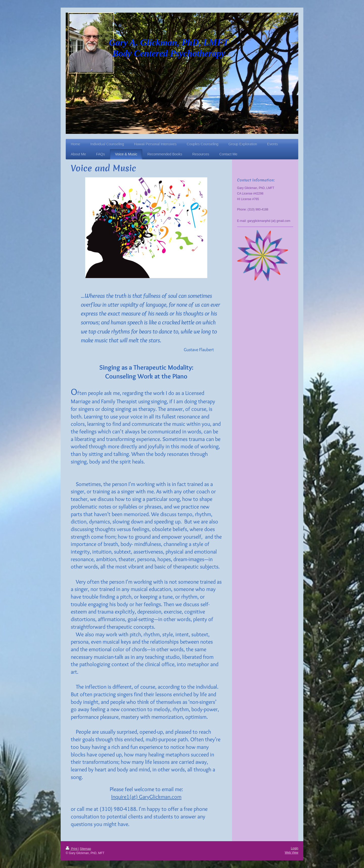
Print (72, 849)
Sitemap (85, 849)
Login (295, 848)
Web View (291, 853)
